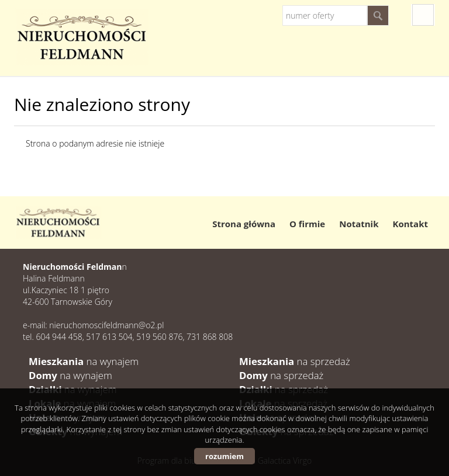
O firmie (307, 224)
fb (423, 15)
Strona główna (244, 224)
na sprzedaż (295, 361)
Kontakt (411, 224)
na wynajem (84, 361)
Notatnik (359, 224)
